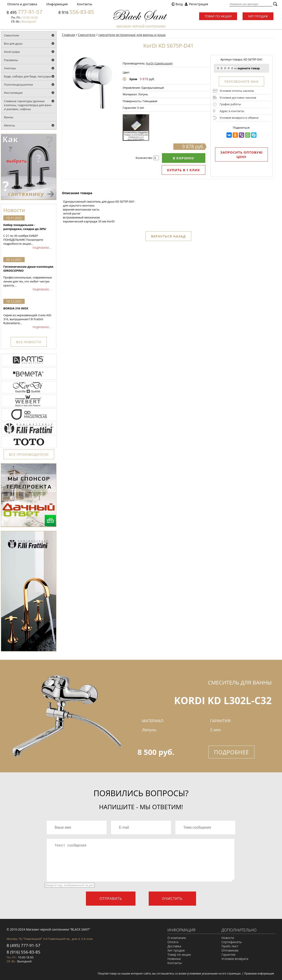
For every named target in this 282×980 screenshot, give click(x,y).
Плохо (222, 68)
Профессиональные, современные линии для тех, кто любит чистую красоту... (29, 276)
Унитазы (10, 68)
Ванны (9, 117)
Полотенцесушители (18, 85)
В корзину (184, 158)
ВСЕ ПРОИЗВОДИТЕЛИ (29, 454)
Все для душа (13, 43)
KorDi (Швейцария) (159, 63)
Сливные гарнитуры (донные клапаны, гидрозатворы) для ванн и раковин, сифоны (28, 105)
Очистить (172, 899)
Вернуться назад (169, 236)
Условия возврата (235, 959)
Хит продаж (258, 16)
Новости (228, 938)
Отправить (111, 899)
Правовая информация (259, 973)
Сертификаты (232, 942)
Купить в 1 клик (183, 170)
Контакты (84, 4)
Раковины (11, 60)
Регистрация (199, 4)
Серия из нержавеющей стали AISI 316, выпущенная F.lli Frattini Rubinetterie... (29, 316)
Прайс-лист (230, 946)
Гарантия (228, 955)
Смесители (12, 35)
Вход (179, 4)
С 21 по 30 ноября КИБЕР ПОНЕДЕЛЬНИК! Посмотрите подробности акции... (29, 234)
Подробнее (231, 752)
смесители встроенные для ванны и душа (132, 35)
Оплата (173, 942)
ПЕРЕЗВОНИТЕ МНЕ (241, 81)
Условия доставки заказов (238, 98)
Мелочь (9, 125)
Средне (225, 68)
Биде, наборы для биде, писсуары (28, 76)
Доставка (174, 946)
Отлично (232, 68)
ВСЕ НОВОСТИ (29, 342)
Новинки (174, 959)
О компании (177, 938)
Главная (68, 35)
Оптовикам (230, 950)
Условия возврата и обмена (239, 118)
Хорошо (229, 68)
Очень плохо (218, 68)
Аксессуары (12, 52)
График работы (230, 104)
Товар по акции (218, 16)
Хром (133, 79)
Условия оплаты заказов (237, 91)
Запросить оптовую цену (241, 154)
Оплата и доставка (22, 4)
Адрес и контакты (232, 111)
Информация (57, 4)
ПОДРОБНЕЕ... (42, 248)
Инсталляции (13, 93)
